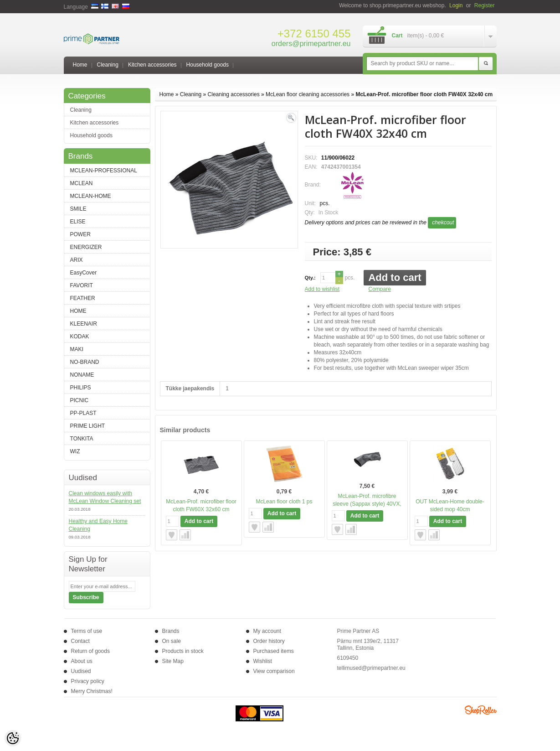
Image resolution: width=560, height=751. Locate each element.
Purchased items (274, 651)
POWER (80, 234)
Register (485, 5)
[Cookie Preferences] (13, 738)
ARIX (77, 260)
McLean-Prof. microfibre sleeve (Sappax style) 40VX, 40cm (367, 504)
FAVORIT (82, 285)
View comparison (274, 671)
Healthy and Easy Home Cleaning (98, 525)
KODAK (80, 337)
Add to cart (395, 277)
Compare (380, 289)
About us (82, 661)
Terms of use (87, 631)
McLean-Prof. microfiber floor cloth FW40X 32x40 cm (424, 94)
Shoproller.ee (481, 710)
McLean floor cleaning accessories (308, 94)
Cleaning (108, 65)
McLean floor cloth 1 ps (284, 502)
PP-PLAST (83, 413)
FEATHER (83, 298)
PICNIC (80, 400)
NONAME (82, 375)
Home (80, 65)
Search (486, 64)
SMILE (78, 209)
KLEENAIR (84, 324)
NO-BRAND (85, 362)
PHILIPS (81, 388)
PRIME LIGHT (88, 426)
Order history (269, 641)
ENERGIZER (86, 247)
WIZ (75, 451)
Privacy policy (88, 681)
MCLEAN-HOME (91, 196)
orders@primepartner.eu (311, 44)
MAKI (77, 349)
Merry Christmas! (92, 691)
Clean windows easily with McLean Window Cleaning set (105, 497)
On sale (172, 641)
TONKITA (82, 439)
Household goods (208, 65)
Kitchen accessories (152, 65)
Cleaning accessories (234, 94)
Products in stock (183, 651)
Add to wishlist (322, 289)
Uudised (81, 671)
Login (456, 5)
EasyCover (84, 273)
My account (267, 631)
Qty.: (310, 278)
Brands (171, 631)
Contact (80, 641)
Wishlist (263, 661)
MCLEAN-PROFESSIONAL (104, 171)
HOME (78, 311)
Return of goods (90, 651)
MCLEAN (82, 183)
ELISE (78, 222)
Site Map (173, 661)
